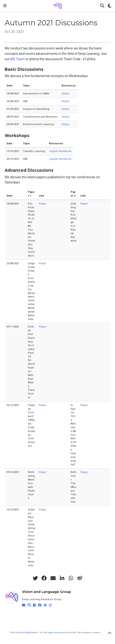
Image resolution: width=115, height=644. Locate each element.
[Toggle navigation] (5, 6)
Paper (43, 204)
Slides (65, 94)
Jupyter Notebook (60, 151)
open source (54, 632)
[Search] (102, 6)
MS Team (17, 59)
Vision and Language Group (46, 592)
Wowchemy (31, 632)
